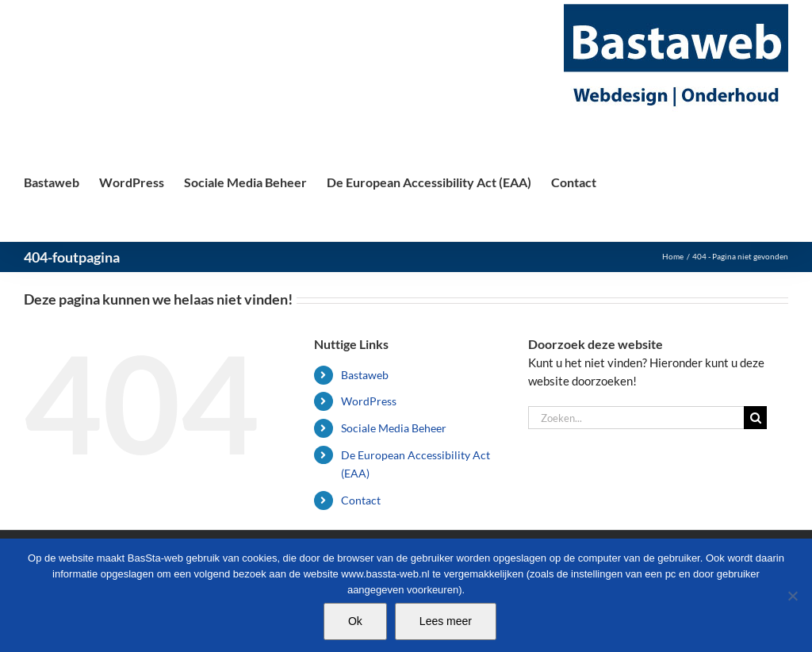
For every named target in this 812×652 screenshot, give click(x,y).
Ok (355, 621)
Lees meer (446, 621)
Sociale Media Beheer (394, 428)
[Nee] (792, 596)
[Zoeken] (755, 418)
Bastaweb (365, 375)
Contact (361, 500)
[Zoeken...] (636, 418)
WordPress (369, 401)
